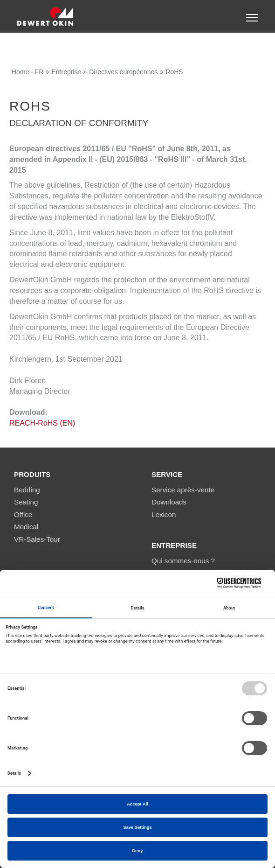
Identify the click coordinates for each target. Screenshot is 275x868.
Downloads (169, 502)
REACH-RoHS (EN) (42, 423)
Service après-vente (183, 490)
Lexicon (164, 514)
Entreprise (66, 72)
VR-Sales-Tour (37, 539)
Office (23, 514)
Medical (26, 527)
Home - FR (27, 72)
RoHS (174, 72)
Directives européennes (123, 72)
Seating (26, 502)
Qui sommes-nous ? (183, 561)
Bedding (27, 490)
